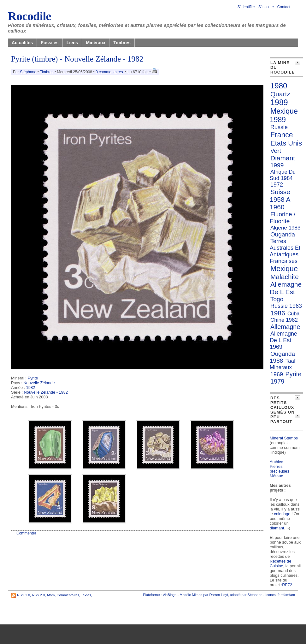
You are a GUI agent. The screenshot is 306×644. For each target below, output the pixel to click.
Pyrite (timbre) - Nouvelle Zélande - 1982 (77, 59)
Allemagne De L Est (286, 288)
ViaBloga (170, 595)
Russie (279, 127)
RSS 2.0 (38, 595)
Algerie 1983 (285, 228)
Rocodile (29, 16)
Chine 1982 (284, 320)
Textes (86, 595)
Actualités (22, 43)
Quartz (280, 94)
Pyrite (33, 378)
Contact (284, 7)
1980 (279, 86)
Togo (277, 299)
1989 (279, 102)
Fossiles (50, 43)
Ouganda (283, 234)
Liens (72, 43)
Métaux (276, 476)
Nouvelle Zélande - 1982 (46, 392)
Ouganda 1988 (282, 357)
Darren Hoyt (219, 595)
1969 (277, 374)
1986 (278, 313)
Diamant (283, 158)
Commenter (26, 533)
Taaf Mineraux (283, 364)
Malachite (285, 277)
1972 (277, 185)
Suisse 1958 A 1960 (280, 199)
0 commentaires (110, 72)
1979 (277, 381)
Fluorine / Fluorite (282, 218)
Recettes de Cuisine (280, 563)
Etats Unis (286, 143)
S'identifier (246, 7)
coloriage (282, 514)
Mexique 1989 (284, 115)
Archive (277, 462)
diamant (277, 528)
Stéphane (28, 72)
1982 (31, 388)
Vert (276, 151)
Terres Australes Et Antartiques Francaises (285, 251)
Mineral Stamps (284, 438)
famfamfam (286, 595)
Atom (51, 595)
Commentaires (68, 595)
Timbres (122, 43)
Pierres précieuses (280, 469)
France (282, 135)
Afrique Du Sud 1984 (283, 175)
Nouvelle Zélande (39, 383)
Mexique (284, 269)
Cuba (293, 314)
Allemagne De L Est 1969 (283, 340)
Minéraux (96, 43)
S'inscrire (266, 7)
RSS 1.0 (24, 595)
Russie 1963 (286, 306)
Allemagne (285, 327)
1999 (277, 165)
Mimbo (197, 595)
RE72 (287, 585)
